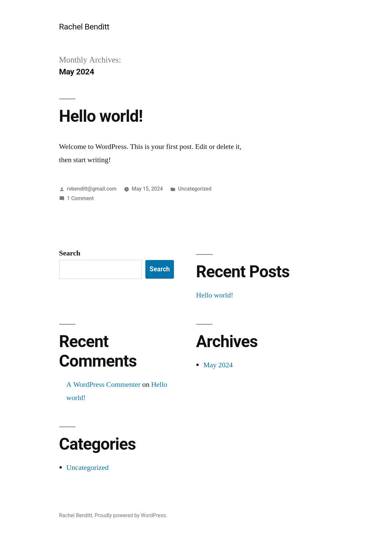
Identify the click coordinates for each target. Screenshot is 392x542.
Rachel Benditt (84, 27)
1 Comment (80, 198)
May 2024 (218, 365)
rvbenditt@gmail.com (92, 189)
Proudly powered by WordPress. (131, 515)
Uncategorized (195, 189)
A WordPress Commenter (104, 384)
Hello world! (101, 116)
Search (70, 253)
